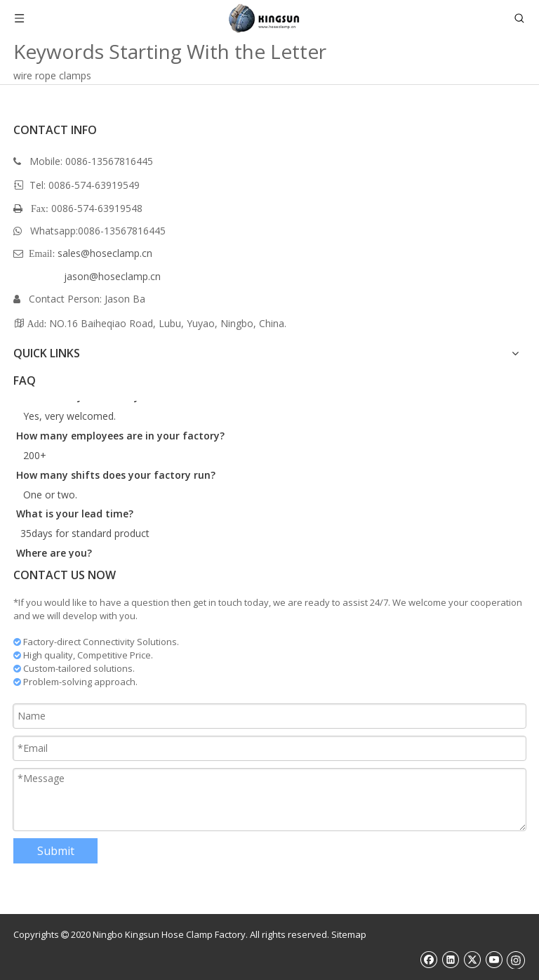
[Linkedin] (450, 960)
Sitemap (349, 934)
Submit (56, 851)
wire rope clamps (52, 75)
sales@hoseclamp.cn (105, 253)
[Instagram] (516, 960)
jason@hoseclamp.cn (112, 276)
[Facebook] (428, 960)
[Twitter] (472, 960)
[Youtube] (494, 960)
